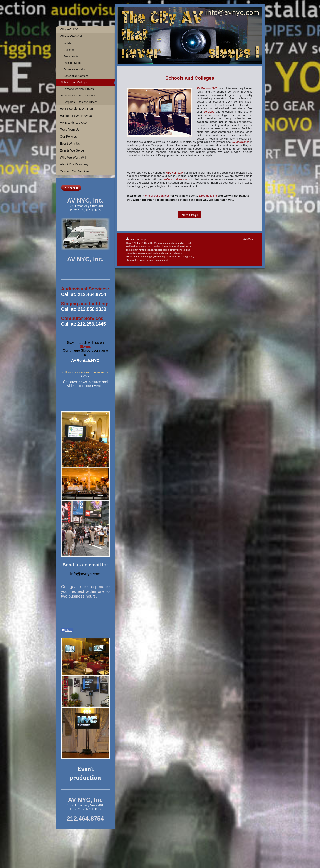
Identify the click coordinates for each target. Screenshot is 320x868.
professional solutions (176, 179)
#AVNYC (85, 376)
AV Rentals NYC (207, 88)
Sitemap (141, 239)
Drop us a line (208, 196)
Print (131, 239)
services (209, 112)
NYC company (174, 173)
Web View (248, 239)
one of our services (157, 196)
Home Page (190, 215)
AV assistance (241, 142)
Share (67, 630)
